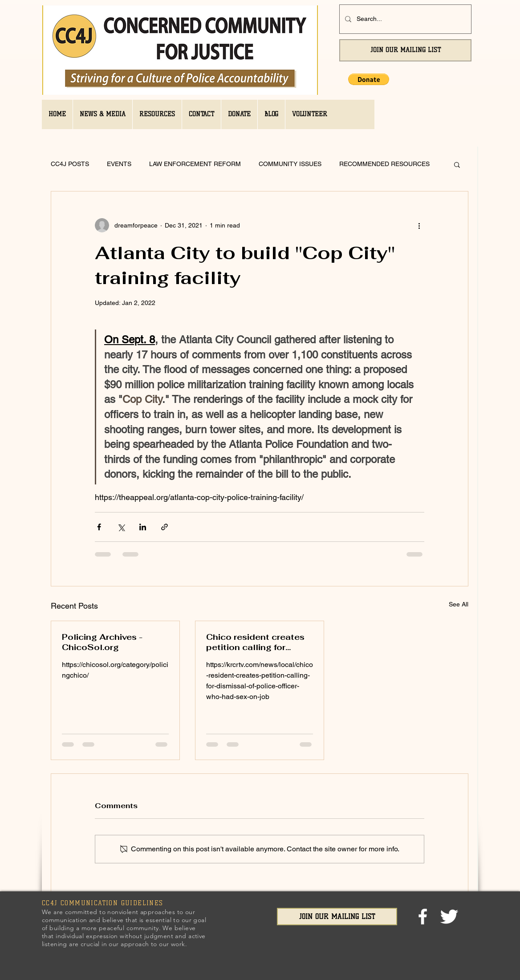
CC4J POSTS (70, 164)
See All (459, 604)
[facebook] (423, 917)
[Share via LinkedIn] (143, 527)
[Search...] (404, 19)
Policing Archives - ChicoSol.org (102, 642)
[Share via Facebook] (99, 527)
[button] (369, 79)
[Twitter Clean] (449, 917)
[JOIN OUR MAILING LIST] (405, 50)
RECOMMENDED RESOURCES (384, 164)
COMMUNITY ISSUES (290, 164)
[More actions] (419, 225)
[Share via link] (165, 527)
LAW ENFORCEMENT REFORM (195, 164)
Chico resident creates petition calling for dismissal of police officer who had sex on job (255, 642)
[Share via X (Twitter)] (121, 527)
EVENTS (119, 164)
